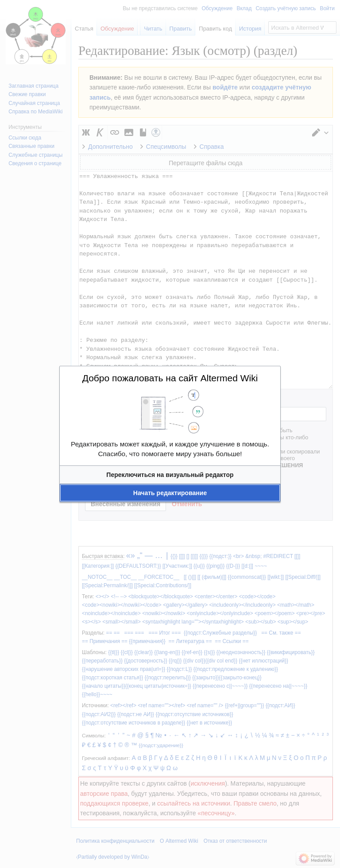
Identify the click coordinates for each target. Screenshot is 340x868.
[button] (170, 475)
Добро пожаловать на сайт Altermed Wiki (170, 378)
